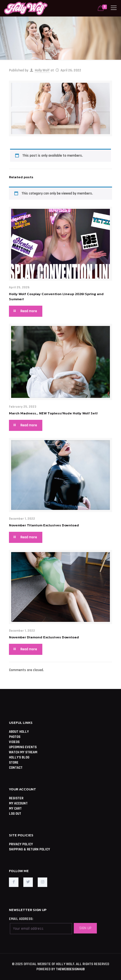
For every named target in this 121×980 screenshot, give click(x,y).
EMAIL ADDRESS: (21, 919)
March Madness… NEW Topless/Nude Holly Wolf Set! (53, 413)
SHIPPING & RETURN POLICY (29, 849)
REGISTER (16, 798)
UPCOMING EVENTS (23, 747)
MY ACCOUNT (18, 803)
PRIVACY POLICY (21, 844)
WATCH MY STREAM (23, 752)
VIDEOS (14, 742)
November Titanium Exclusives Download (44, 525)
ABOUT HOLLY (19, 732)
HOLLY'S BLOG (19, 757)
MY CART (15, 809)
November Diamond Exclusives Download (44, 637)
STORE (14, 763)
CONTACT (16, 768)
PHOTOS (15, 737)
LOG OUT (15, 814)
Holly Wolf (42, 70)
